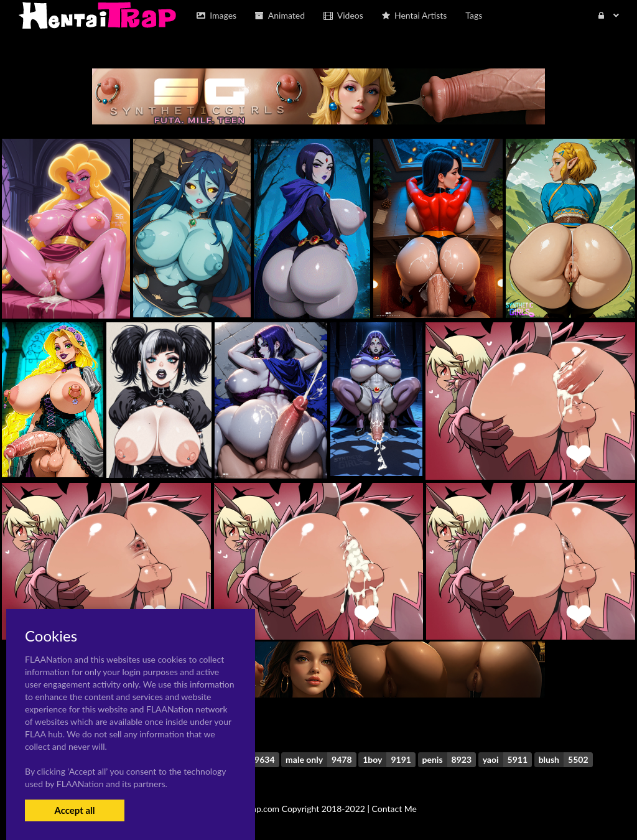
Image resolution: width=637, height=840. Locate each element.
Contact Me (394, 809)
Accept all (74, 810)
